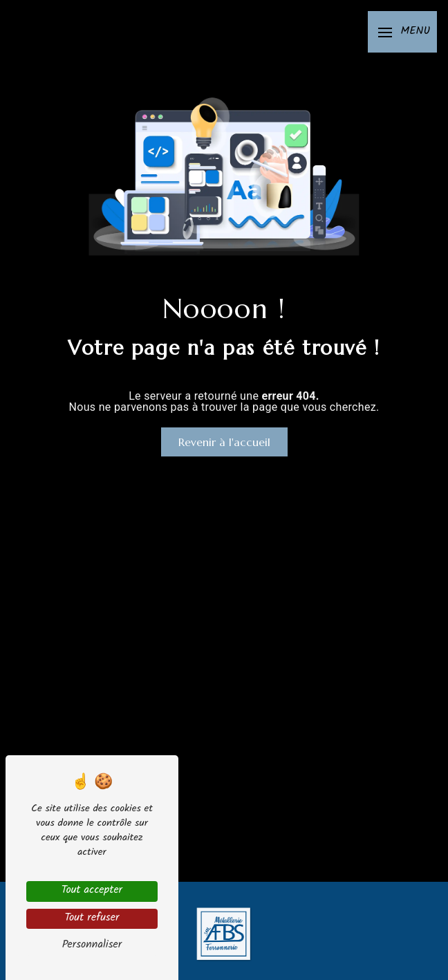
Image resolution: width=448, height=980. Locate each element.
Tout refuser (92, 919)
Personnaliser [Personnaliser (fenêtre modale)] (92, 946)
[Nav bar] (402, 32)
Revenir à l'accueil (224, 442)
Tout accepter (92, 891)
